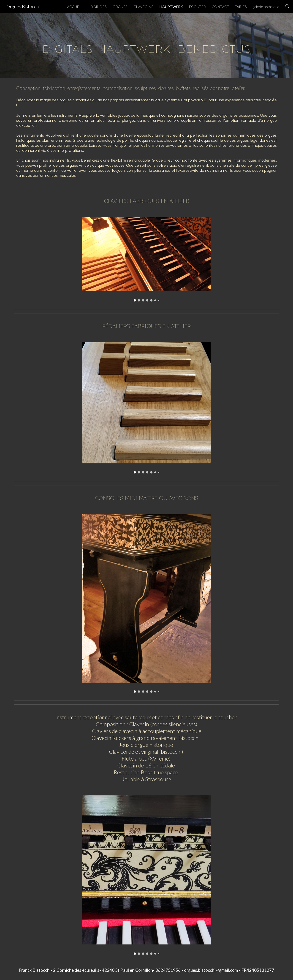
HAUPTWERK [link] (171, 7)
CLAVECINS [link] (143, 7)
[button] (288, 6)
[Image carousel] (146, 259)
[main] (146, 45)
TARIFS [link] (241, 7)
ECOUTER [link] (197, 7)
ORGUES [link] (120, 7)
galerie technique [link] (266, 7)
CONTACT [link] (220, 7)
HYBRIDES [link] (98, 7)
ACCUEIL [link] (75, 7)
